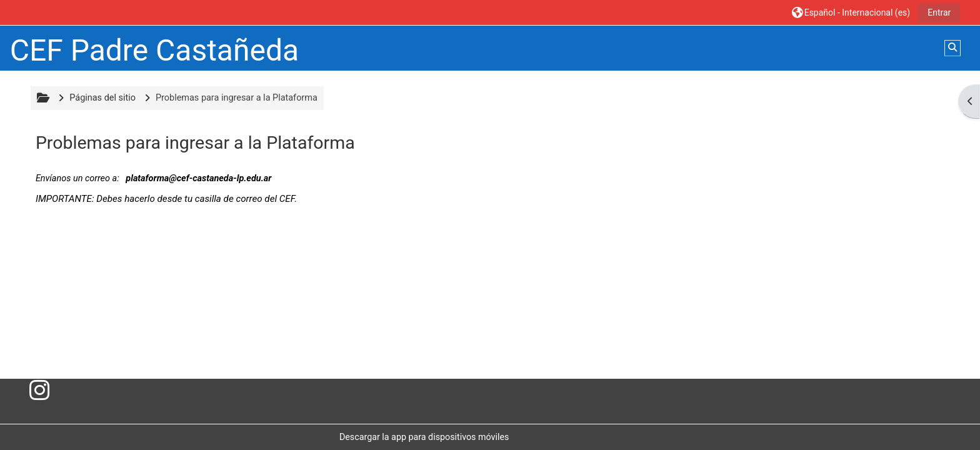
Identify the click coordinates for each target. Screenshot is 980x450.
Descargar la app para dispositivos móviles (424, 437)
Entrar (939, 12)
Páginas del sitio (102, 98)
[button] (851, 12)
